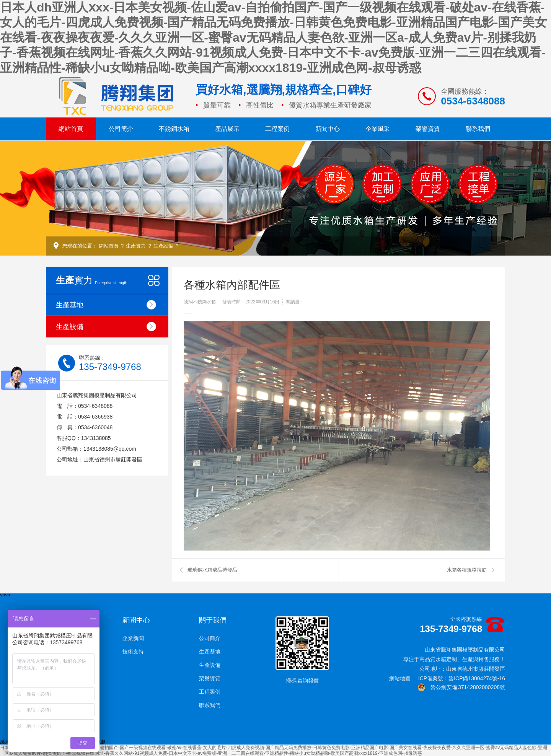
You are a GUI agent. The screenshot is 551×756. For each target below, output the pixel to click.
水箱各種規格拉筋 (467, 570)
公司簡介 (121, 129)
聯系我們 (478, 129)
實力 (92, 280)
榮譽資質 (428, 129)
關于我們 (213, 620)
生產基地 (106, 305)
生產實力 (136, 246)
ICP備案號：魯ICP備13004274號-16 (462, 678)
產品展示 (227, 129)
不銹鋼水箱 (174, 129)
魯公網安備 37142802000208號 (461, 687)
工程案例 (277, 129)
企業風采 (378, 129)
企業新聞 (133, 638)
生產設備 (163, 246)
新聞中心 (328, 129)
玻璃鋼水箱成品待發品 (212, 570)
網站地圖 (400, 678)
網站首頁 (71, 129)
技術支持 (133, 652)
